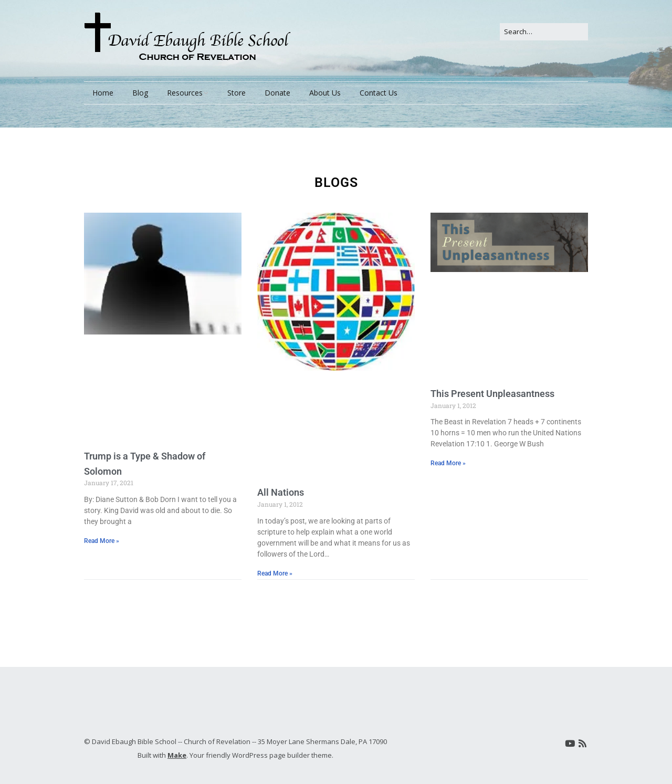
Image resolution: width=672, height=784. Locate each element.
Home (103, 93)
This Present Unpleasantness (492, 394)
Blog (140, 93)
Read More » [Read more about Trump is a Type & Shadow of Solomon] (102, 541)
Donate (277, 93)
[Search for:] (544, 32)
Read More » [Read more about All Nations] (275, 573)
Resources (185, 93)
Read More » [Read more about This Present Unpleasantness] (448, 463)
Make (177, 755)
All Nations (281, 492)
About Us (325, 93)
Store (237, 93)
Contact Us (379, 93)
